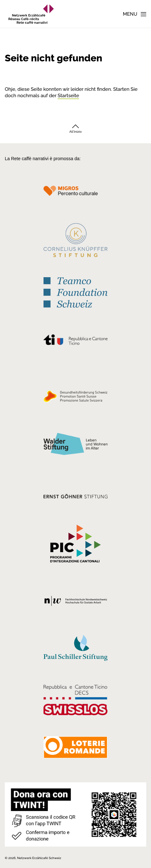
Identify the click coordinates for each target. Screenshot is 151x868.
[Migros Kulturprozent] (75, 194)
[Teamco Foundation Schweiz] (75, 291)
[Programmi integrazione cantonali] (75, 545)
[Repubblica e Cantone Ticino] (75, 341)
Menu (130, 14)
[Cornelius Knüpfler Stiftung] (75, 242)
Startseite (68, 96)
